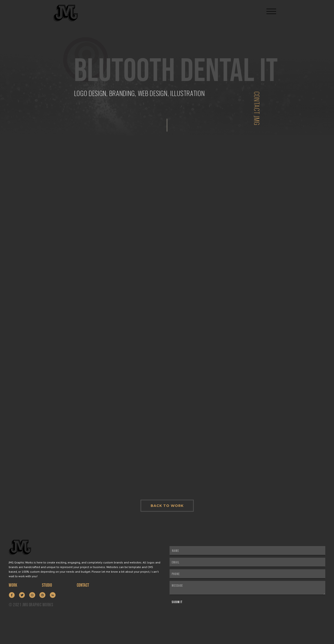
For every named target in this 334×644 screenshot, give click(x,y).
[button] (271, 9)
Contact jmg (257, 108)
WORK (13, 585)
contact (83, 585)
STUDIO (47, 585)
